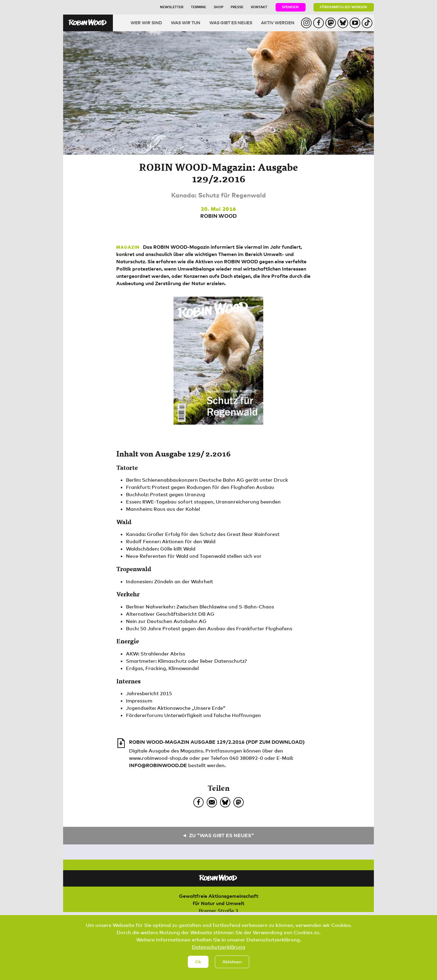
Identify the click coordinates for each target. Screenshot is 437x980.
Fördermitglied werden (343, 7)
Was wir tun (186, 23)
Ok (198, 967)
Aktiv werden (278, 23)
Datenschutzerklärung (218, 952)
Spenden (290, 7)
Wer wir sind (146, 23)
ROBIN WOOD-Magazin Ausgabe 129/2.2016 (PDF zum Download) (217, 742)
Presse (237, 7)
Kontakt (259, 7)
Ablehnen (232, 967)
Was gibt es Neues (231, 23)
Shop (218, 7)
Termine (198, 7)
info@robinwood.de (158, 765)
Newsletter (172, 7)
